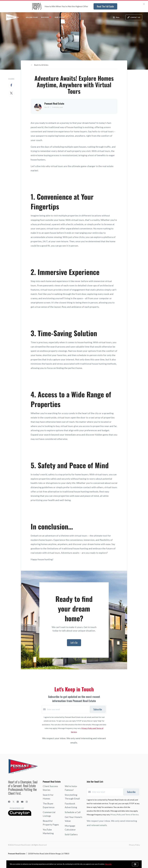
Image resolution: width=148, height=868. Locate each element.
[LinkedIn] (18, 802)
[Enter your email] (68, 709)
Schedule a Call (73, 812)
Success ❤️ (46, 17)
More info (108, 864)
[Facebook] (9, 802)
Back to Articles (41, 65)
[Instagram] (27, 802)
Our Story (60, 17)
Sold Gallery (71, 834)
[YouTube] (22, 802)
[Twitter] (13, 802)
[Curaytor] (20, 815)
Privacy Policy (134, 845)
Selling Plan (32, 17)
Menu (116, 18)
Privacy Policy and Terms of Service (124, 815)
